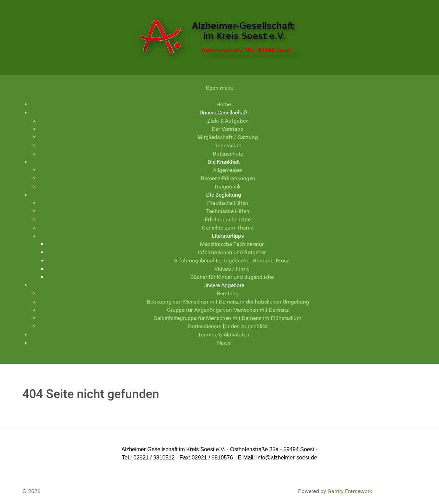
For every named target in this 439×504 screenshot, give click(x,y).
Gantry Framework (350, 491)
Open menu (220, 88)
